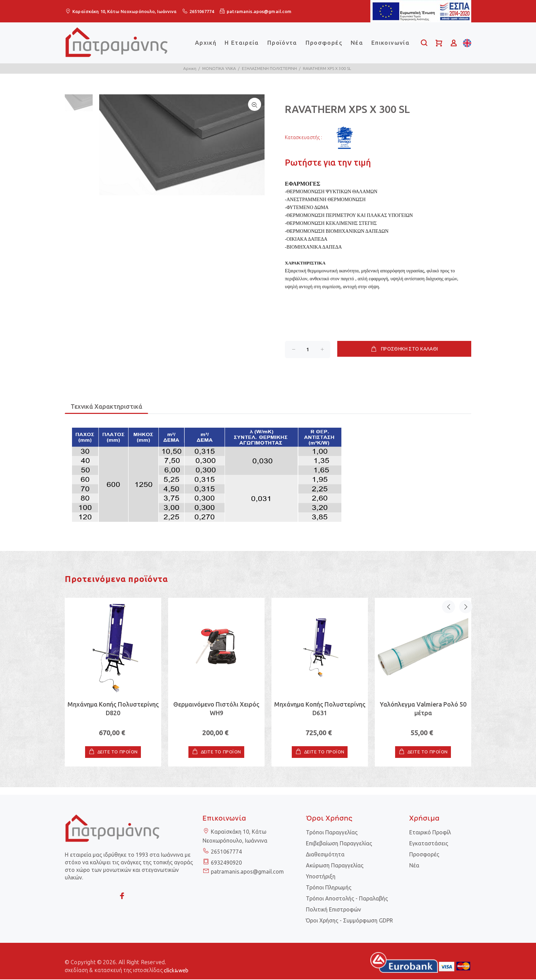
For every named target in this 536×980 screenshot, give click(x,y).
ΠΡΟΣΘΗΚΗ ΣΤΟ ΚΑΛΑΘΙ (404, 349)
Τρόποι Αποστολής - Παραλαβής (347, 899)
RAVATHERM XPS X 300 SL (327, 68)
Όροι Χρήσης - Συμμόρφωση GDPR (349, 921)
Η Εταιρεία (242, 43)
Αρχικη (190, 68)
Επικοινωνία (390, 43)
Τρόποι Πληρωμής (329, 888)
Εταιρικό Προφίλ (430, 833)
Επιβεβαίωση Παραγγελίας (339, 844)
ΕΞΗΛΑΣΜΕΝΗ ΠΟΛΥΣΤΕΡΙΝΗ (269, 68)
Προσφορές (324, 43)
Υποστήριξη (321, 877)
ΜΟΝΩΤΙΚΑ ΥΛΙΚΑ (219, 68)
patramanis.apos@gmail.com (259, 11)
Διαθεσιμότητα (325, 855)
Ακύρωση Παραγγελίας (335, 866)
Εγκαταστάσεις (429, 844)
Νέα (357, 43)
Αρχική (206, 43)
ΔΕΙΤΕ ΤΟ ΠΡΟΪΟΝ (118, 753)
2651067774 (202, 11)
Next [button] (465, 582)
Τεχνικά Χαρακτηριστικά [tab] (106, 407)
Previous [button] (449, 582)
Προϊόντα (282, 43)
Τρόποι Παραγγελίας (332, 833)
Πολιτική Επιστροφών (333, 910)
